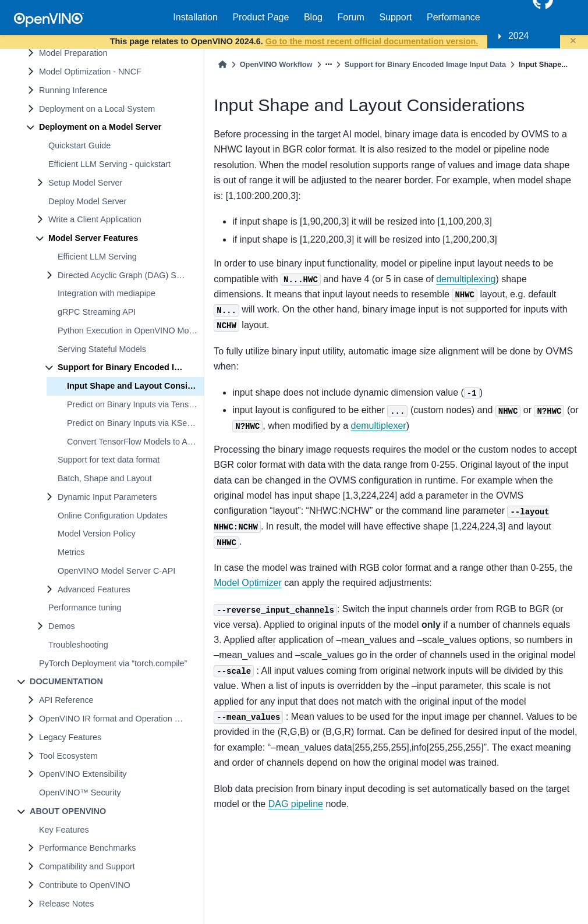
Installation (195, 17)
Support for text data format (109, 460)
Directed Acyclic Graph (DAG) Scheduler (131, 275)
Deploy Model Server (87, 201)
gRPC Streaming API (97, 312)
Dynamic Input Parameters (107, 497)
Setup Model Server (85, 183)
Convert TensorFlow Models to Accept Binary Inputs (135, 442)
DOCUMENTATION (66, 681)
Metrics (71, 552)
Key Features (64, 830)
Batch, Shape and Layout (105, 478)
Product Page (261, 17)
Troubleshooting (78, 645)
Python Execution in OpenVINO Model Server (131, 330)
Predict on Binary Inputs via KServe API (135, 423)
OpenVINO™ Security (80, 792)
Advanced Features (94, 589)
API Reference (66, 700)
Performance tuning (85, 607)
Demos (62, 626)
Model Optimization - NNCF (90, 72)
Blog (313, 17)
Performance (454, 17)
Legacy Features (70, 737)
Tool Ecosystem (68, 756)
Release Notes (66, 904)
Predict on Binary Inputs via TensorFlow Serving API (135, 404)
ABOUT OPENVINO (68, 811)
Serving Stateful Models (102, 349)
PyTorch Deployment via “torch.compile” (113, 663)
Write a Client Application (95, 219)
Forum (351, 17)
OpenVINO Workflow (276, 64)
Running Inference (73, 90)
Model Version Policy (97, 534)
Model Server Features (93, 238)
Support (395, 17)
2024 (519, 36)
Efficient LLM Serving (97, 257)
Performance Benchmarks (87, 848)
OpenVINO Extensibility (83, 774)
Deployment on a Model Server (100, 127)
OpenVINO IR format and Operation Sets (115, 719)
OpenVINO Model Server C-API (116, 571)
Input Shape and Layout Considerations (135, 386)
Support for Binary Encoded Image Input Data (131, 367)
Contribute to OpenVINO (85, 885)
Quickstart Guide (79, 145)
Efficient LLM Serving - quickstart (109, 164)
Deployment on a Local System (97, 109)
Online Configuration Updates (113, 516)
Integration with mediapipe (107, 293)
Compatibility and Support (87, 866)
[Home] (222, 64)
